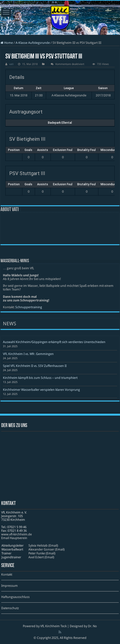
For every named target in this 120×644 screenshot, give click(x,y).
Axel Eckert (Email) (41, 557)
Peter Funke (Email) (42, 553)
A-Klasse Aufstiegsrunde (33, 43)
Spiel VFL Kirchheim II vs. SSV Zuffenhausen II (35, 366)
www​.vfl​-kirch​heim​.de (17, 534)
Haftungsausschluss (15, 597)
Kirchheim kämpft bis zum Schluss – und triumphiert (40, 378)
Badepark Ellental (60, 123)
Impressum (9, 586)
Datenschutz (10, 608)
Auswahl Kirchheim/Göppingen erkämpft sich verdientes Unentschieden (54, 342)
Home (7, 43)
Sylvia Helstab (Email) (43, 546)
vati (11, 64)
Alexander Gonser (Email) (47, 549)
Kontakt (7, 574)
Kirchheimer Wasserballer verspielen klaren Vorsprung (41, 390)
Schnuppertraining (29, 307)
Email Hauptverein (14, 538)
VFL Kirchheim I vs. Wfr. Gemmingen (28, 354)
